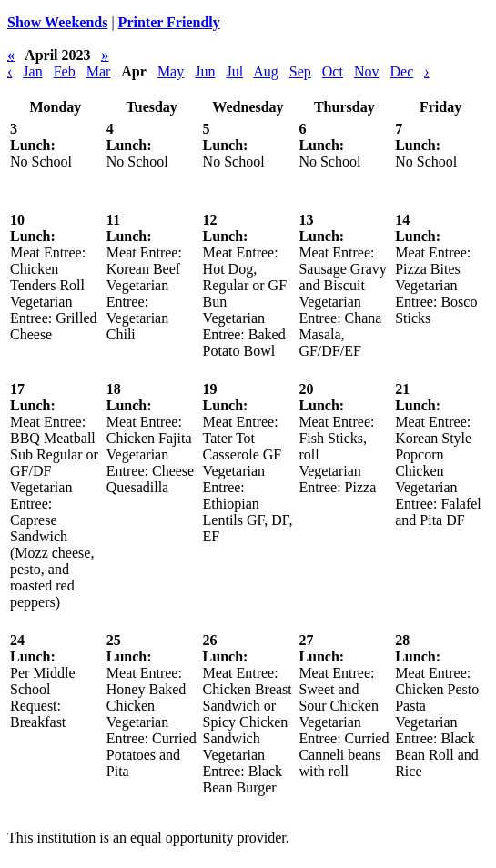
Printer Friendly (169, 22)
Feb (65, 71)
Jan (32, 71)
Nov (367, 71)
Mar (99, 71)
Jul (234, 71)
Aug (266, 71)
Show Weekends (57, 22)
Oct (333, 71)
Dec (401, 71)
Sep (300, 71)
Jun (205, 71)
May (171, 71)
